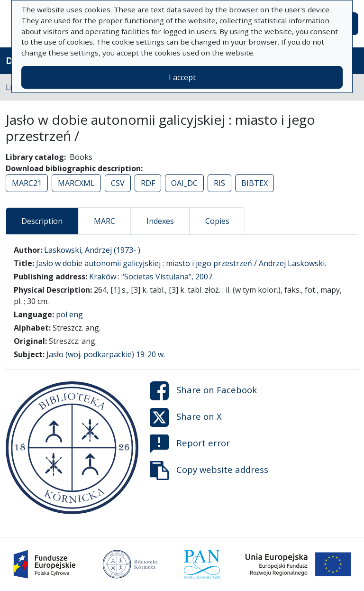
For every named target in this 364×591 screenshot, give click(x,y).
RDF (148, 183)
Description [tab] (42, 221)
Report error (190, 444)
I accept (182, 77)
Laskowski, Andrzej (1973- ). (93, 250)
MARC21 (27, 183)
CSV (118, 183)
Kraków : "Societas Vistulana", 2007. (151, 277)
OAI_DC (184, 183)
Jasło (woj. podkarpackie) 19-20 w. (106, 354)
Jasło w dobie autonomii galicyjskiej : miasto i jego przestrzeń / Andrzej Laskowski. (181, 263)
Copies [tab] (217, 221)
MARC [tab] (105, 221)
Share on (203, 391)
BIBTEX (255, 183)
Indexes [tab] (160, 221)
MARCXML (76, 183)
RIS (219, 183)
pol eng (69, 314)
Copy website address (209, 471)
